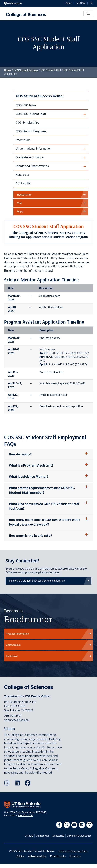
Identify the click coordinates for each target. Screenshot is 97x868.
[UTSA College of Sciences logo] (25, 14)
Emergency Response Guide (73, 851)
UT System (75, 856)
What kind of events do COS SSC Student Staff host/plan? (44, 506)
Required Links (58, 856)
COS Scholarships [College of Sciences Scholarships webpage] (27, 123)
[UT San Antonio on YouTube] (74, 825)
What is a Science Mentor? (29, 477)
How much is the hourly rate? (30, 536)
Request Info (52, 195)
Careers (29, 836)
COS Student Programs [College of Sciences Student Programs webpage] (31, 131)
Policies (20, 856)
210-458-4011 (25, 815)
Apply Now (49, 656)
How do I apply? (20, 454)
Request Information (49, 634)
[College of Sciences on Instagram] (8, 784)
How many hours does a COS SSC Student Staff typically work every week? (44, 522)
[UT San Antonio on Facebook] (59, 825)
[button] (92, 3)
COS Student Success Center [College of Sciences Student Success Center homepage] (40, 96)
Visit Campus (49, 645)
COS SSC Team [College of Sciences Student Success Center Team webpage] (26, 105)
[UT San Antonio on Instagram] (90, 825)
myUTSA (81, 3)
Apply (52, 211)
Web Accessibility (37, 856)
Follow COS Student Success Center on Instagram (49, 581)
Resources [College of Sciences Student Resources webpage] (23, 175)
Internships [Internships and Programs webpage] (23, 140)
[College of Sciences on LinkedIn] (18, 784)
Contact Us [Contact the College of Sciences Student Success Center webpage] (23, 183)
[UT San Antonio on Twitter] (67, 825)
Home (8, 70)
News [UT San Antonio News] (68, 3)
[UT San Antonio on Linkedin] (82, 825)
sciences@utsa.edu (17, 720)
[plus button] (51, 114)
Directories (58, 836)
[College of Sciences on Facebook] (28, 784)
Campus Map (43, 836)
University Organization (79, 836)
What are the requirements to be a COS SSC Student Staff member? (42, 490)
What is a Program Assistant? (31, 465)
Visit (52, 203)
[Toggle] (88, 14)
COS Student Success (26, 70)
